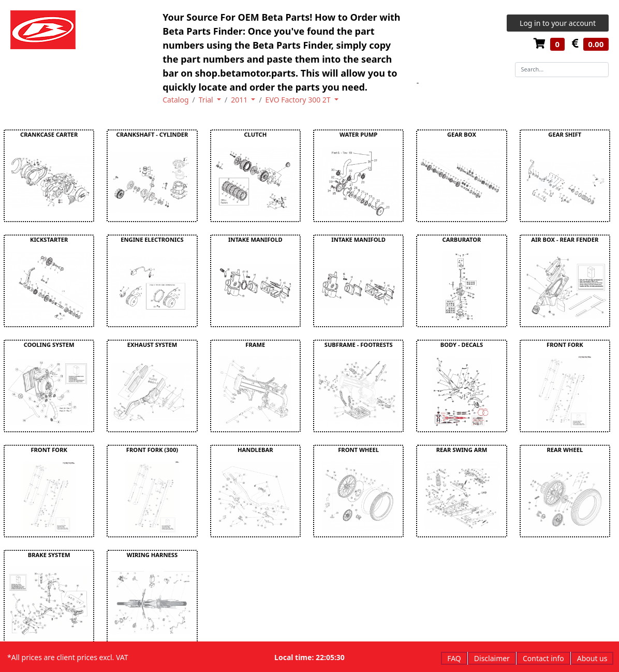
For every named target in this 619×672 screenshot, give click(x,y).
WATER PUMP (358, 134)
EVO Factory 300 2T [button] (299, 100)
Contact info (543, 658)
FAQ (454, 658)
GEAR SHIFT (565, 134)
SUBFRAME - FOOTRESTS (359, 345)
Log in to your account (558, 23)
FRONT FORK (565, 345)
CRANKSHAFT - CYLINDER (152, 134)
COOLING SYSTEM (49, 345)
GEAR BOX (462, 134)
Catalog (175, 100)
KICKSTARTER (49, 239)
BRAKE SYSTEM (49, 555)
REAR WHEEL (565, 450)
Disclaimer (492, 658)
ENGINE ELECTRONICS (152, 239)
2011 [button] (240, 100)
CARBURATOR (462, 239)
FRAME (255, 345)
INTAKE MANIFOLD (255, 239)
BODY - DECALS (462, 345)
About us (592, 658)
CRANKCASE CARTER (49, 134)
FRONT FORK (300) (152, 450)
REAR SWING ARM (462, 450)
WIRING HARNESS (152, 555)
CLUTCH (255, 134)
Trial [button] (207, 100)
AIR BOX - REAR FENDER (565, 239)
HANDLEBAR (255, 450)
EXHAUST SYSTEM (152, 345)
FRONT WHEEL (358, 450)
